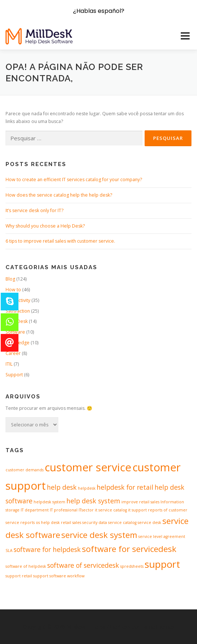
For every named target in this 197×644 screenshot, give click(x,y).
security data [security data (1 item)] (95, 522)
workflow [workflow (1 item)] (76, 576)
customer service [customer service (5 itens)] (88, 467)
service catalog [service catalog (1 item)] (122, 522)
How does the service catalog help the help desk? (59, 195)
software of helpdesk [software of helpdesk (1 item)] (26, 566)
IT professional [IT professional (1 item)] (64, 510)
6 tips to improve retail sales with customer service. (60, 241)
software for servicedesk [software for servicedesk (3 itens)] (129, 549)
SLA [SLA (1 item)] (9, 550)
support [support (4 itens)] (162, 564)
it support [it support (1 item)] (137, 510)
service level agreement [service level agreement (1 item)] (162, 536)
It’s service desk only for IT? (34, 210)
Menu (185, 36)
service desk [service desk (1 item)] (149, 522)
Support (14, 375)
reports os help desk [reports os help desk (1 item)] (40, 522)
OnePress (119, 627)
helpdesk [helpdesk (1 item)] (87, 488)
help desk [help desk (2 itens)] (62, 487)
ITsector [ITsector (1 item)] (86, 510)
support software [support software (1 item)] (50, 576)
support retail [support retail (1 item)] (19, 576)
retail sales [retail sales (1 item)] (71, 522)
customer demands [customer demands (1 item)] (25, 470)
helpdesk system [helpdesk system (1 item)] (49, 502)
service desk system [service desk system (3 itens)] (99, 535)
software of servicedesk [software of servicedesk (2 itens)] (83, 565)
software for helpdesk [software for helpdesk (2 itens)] (47, 549)
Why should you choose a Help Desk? (45, 226)
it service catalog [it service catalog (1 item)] (111, 510)
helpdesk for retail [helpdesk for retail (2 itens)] (125, 487)
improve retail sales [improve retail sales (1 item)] (140, 502)
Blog (10, 279)
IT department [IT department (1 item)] (35, 510)
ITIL (9, 364)
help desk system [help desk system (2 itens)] (93, 501)
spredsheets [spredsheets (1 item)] (132, 566)
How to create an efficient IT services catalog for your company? (74, 180)
